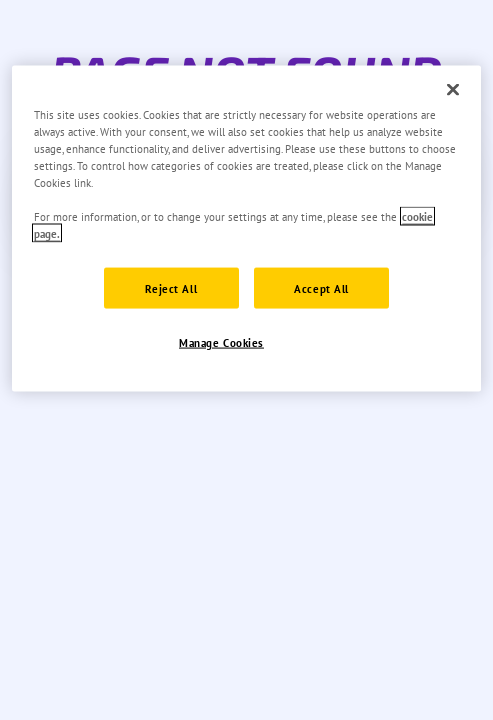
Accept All (321, 287)
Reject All (171, 287)
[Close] (453, 90)
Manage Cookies (221, 342)
